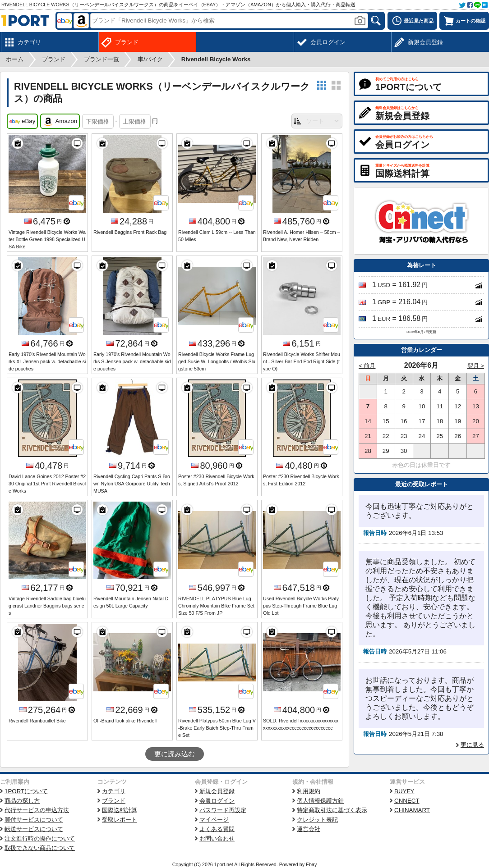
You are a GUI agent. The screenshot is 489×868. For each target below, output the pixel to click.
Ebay (311, 864)
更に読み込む (175, 754)
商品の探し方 (22, 801)
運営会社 (309, 829)
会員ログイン (217, 801)
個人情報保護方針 (320, 801)
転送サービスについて (34, 829)
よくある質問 (217, 829)
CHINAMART (412, 810)
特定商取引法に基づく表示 (332, 810)
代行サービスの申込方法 (37, 810)
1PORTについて (26, 791)
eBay (22, 122)
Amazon (60, 122)
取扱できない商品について (40, 848)
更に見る (472, 745)
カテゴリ (114, 791)
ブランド (114, 801)
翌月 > (476, 366)
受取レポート (120, 820)
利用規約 (309, 791)
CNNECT (407, 801)
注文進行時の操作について (40, 838)
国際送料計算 (120, 810)
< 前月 (367, 366)
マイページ (214, 820)
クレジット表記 (317, 820)
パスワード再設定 (223, 810)
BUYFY (404, 791)
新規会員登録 (217, 791)
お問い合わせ (217, 838)
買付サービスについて (34, 820)
